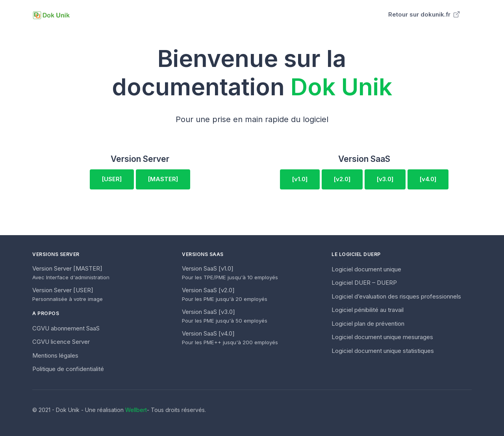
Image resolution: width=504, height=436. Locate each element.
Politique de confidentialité (68, 369)
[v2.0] (342, 179)
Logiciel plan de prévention (368, 324)
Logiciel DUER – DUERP (364, 283)
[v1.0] (300, 179)
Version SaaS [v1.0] (230, 273)
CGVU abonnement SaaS (66, 328)
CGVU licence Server (61, 342)
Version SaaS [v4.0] (230, 338)
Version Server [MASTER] (71, 273)
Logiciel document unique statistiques (383, 351)
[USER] (112, 179)
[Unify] (51, 15)
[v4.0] (428, 179)
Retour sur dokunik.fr (424, 14)
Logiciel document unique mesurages (382, 337)
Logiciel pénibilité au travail (368, 310)
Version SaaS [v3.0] (225, 316)
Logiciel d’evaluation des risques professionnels (396, 296)
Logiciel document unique (366, 269)
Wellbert (136, 410)
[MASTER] (163, 179)
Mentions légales (55, 355)
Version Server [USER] (68, 294)
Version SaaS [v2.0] (225, 294)
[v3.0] (385, 179)
